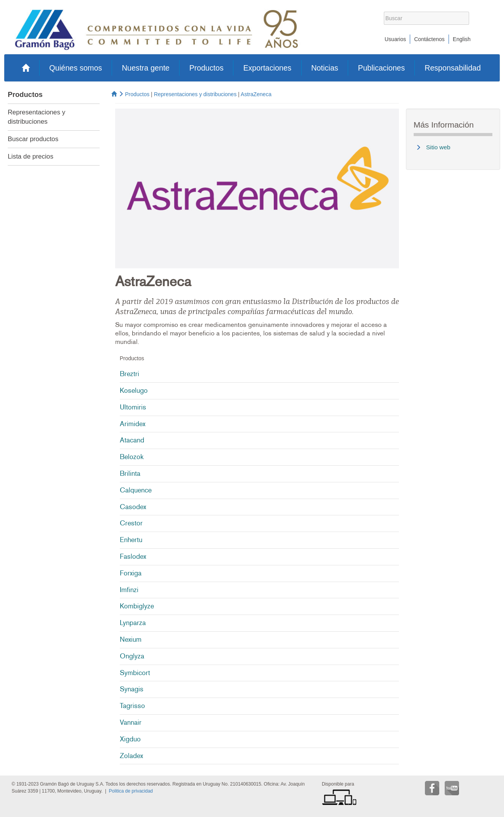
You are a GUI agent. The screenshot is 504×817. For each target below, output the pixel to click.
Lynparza (133, 623)
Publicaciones (381, 68)
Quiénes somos (76, 68)
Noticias (325, 68)
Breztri (129, 374)
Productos (206, 68)
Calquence (136, 490)
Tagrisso (132, 706)
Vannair (131, 722)
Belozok (132, 457)
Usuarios (395, 39)
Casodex (133, 507)
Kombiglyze (137, 606)
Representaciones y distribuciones (195, 94)
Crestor (131, 523)
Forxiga (131, 573)
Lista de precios (31, 156)
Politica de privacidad (131, 791)
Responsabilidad (453, 68)
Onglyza (132, 656)
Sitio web (438, 147)
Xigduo (130, 739)
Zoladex (131, 756)
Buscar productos (33, 139)
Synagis (132, 689)
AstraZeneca (256, 94)
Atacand (132, 440)
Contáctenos (429, 39)
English (462, 39)
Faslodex (133, 556)
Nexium (131, 639)
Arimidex (133, 424)
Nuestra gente (146, 68)
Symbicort (135, 673)
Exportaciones (267, 68)
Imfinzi (129, 590)
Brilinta (130, 473)
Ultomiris (133, 407)
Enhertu (131, 540)
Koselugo (134, 390)
